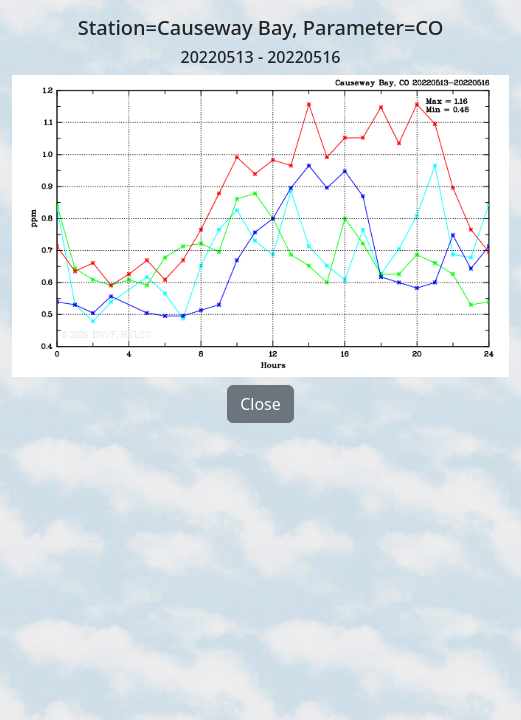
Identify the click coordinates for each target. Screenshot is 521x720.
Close (260, 404)
